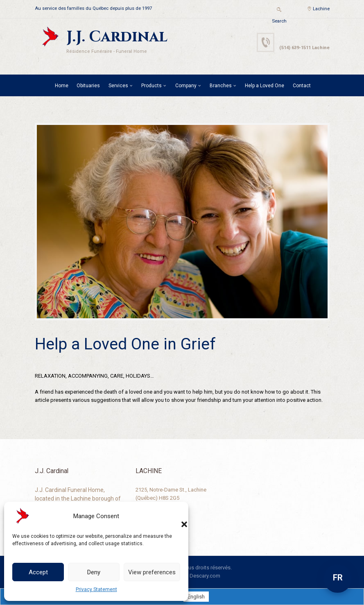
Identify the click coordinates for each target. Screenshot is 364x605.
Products (151, 86)
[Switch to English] (196, 597)
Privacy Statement (96, 589)
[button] (176, 516)
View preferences (152, 572)
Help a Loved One (265, 86)
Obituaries (88, 86)
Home (62, 86)
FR (338, 578)
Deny (94, 572)
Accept (38, 572)
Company (186, 86)
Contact (302, 86)
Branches (221, 86)
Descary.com (205, 576)
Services (118, 86)
